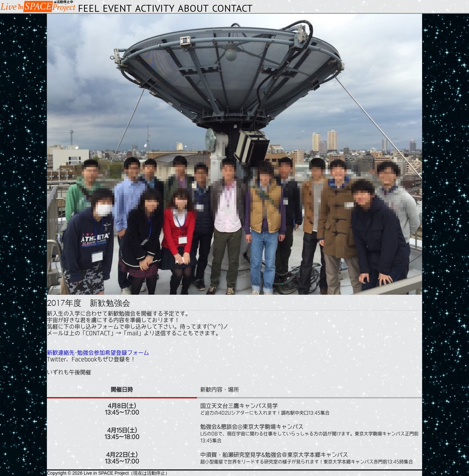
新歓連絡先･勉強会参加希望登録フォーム (98, 353)
